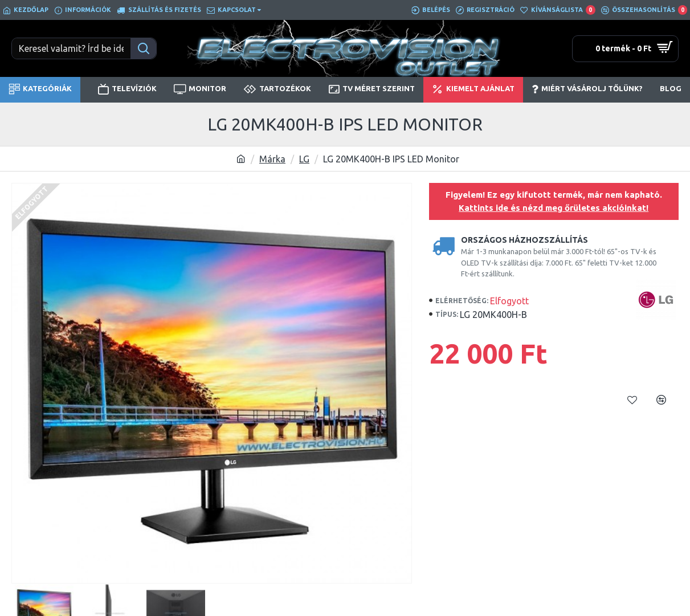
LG (304, 159)
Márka (272, 159)
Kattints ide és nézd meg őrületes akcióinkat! (554, 208)
